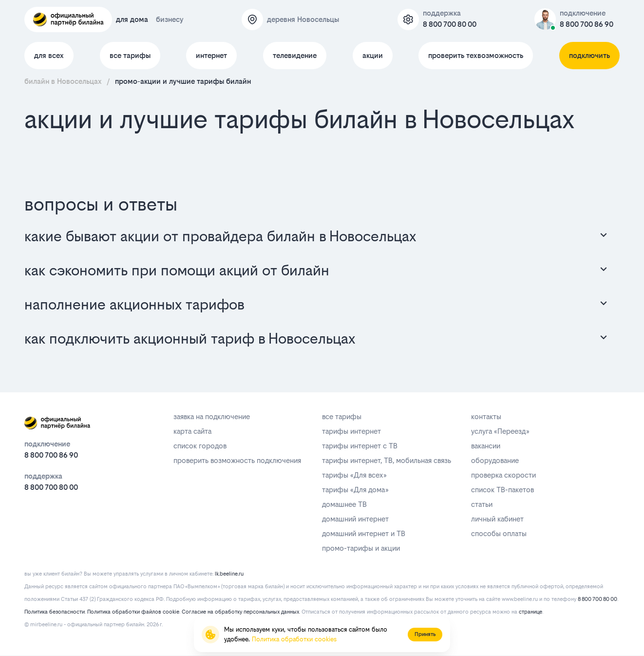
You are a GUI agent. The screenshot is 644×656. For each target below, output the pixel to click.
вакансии (486, 446)
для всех (49, 55)
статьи (482, 504)
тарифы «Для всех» (354, 475)
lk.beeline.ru (229, 574)
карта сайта (192, 431)
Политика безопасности (55, 612)
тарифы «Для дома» (355, 490)
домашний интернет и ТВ (364, 533)
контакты (486, 416)
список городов (200, 446)
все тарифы (130, 55)
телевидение (295, 55)
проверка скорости (503, 475)
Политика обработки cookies (294, 639)
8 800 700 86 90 (587, 24)
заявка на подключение (212, 416)
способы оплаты (499, 533)
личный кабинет (497, 519)
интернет (211, 55)
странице (530, 612)
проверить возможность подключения (237, 460)
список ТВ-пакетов (502, 490)
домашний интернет (355, 519)
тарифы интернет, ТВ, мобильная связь (387, 460)
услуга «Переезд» (500, 431)
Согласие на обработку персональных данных (240, 612)
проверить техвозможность (476, 55)
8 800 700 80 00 (450, 24)
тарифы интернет (351, 431)
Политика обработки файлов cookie (133, 612)
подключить (589, 55)
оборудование (495, 460)
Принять (425, 634)
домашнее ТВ (344, 504)
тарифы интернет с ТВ (360, 446)
